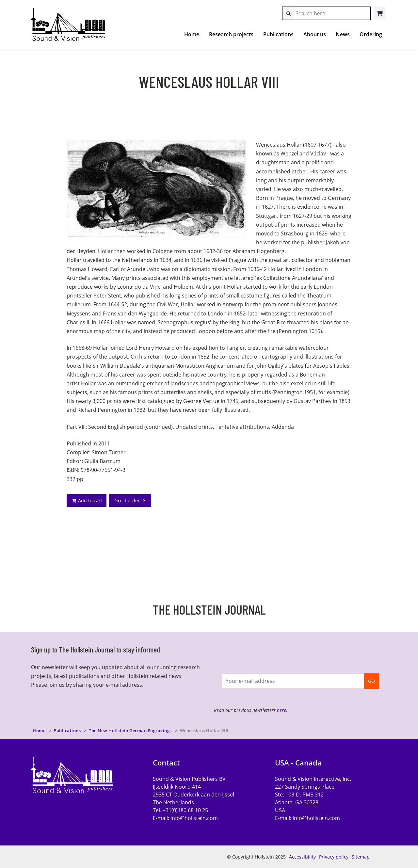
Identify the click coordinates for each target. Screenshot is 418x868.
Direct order (130, 500)
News (343, 34)
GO (371, 681)
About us (315, 34)
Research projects (231, 34)
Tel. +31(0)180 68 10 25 (180, 810)
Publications (278, 34)
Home (192, 34)
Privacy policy (334, 857)
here (281, 710)
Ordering (371, 34)
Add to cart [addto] (87, 500)
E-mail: (185, 818)
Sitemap (361, 857)
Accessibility (302, 857)
